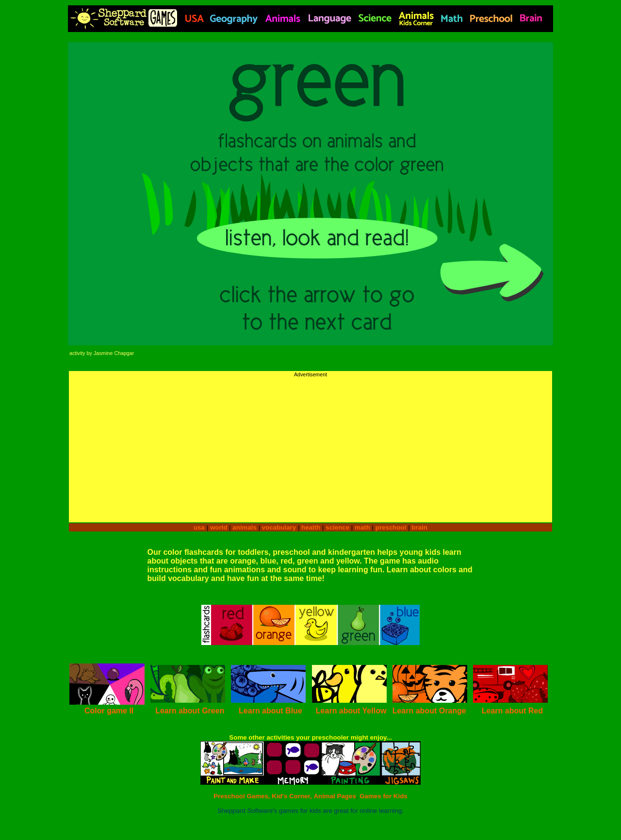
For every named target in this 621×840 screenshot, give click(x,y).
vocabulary (279, 527)
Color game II (109, 711)
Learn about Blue (270, 711)
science (337, 527)
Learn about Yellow (351, 711)
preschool (392, 527)
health (311, 527)
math (362, 527)
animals (245, 527)
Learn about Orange (429, 711)
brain (419, 527)
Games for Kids (384, 796)
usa (199, 527)
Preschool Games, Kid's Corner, (262, 796)
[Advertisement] (310, 445)
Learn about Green (190, 711)
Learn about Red (512, 711)
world (219, 527)
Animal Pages (335, 796)
